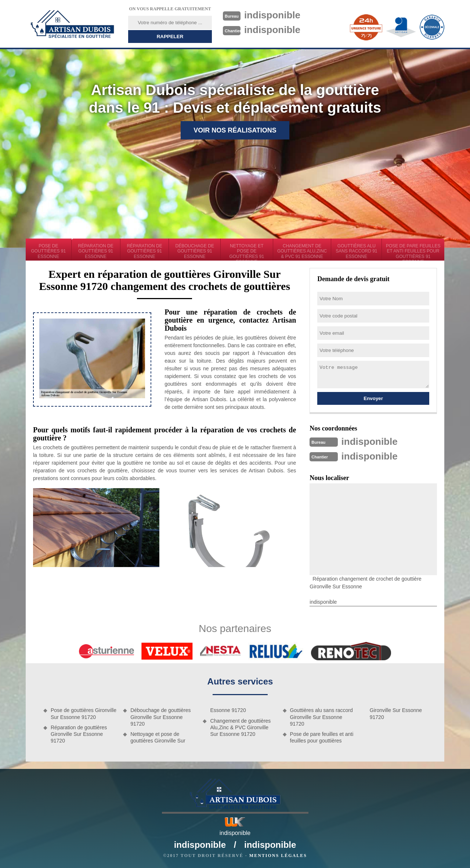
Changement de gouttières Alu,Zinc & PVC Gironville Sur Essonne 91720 (240, 727)
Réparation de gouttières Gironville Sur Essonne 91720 (79, 734)
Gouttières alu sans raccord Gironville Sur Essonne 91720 (321, 717)
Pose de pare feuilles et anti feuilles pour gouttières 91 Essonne (413, 252)
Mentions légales (278, 856)
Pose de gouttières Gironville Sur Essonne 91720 (84, 713)
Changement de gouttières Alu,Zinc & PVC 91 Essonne (302, 251)
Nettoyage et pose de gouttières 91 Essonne (247, 252)
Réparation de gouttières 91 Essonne (96, 251)
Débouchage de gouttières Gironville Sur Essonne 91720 (160, 717)
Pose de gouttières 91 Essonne (49, 251)
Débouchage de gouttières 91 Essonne (195, 251)
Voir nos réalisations (235, 130)
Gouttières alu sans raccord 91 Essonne (356, 251)
